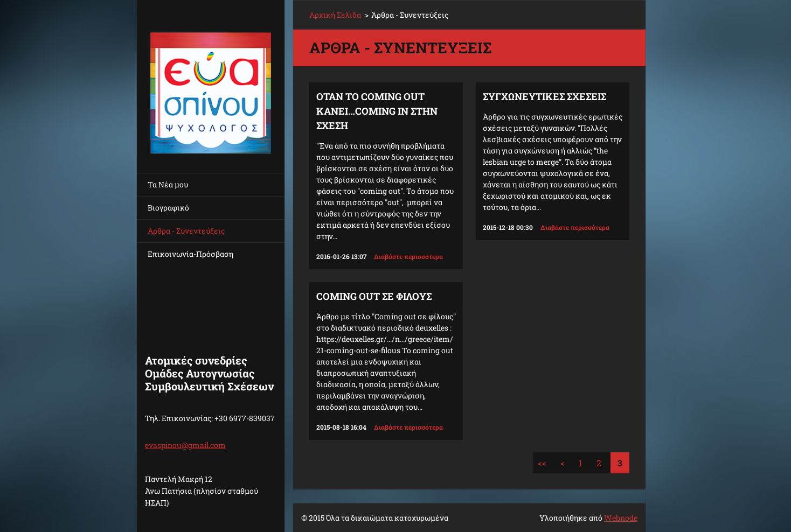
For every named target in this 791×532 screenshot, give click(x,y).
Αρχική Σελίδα (335, 15)
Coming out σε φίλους (374, 296)
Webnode (621, 518)
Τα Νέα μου (168, 184)
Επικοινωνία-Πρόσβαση (190, 254)
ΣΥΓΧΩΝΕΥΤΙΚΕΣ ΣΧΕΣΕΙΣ (544, 96)
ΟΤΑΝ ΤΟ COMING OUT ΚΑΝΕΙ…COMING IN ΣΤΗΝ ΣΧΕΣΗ (377, 111)
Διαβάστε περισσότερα (408, 256)
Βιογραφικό (168, 208)
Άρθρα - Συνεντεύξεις (186, 231)
